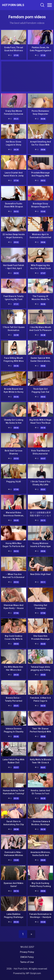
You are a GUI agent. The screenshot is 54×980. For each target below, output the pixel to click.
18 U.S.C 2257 (27, 947)
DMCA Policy (27, 957)
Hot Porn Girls (13, 5)
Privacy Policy (27, 952)
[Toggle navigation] (50, 5)
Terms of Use (27, 962)
